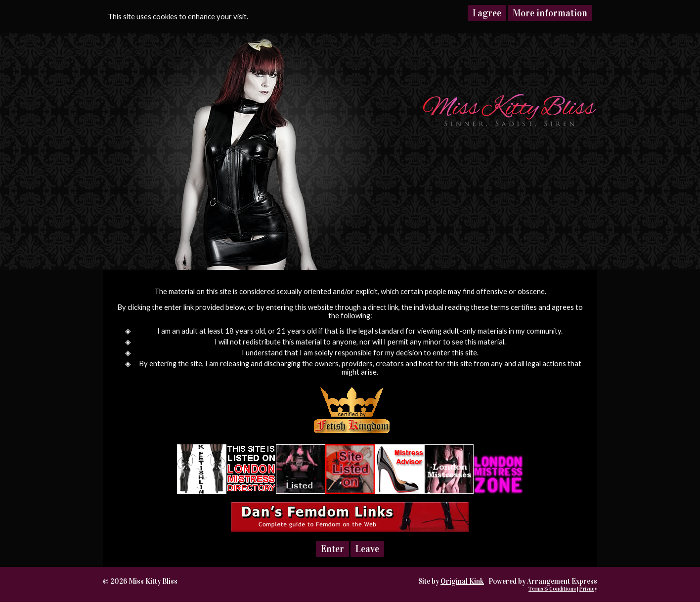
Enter (332, 549)
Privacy (588, 589)
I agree (487, 13)
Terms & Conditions (552, 589)
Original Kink (462, 581)
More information (550, 13)
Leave (367, 549)
